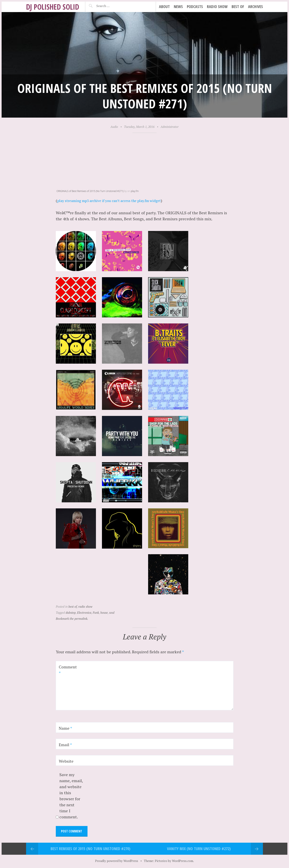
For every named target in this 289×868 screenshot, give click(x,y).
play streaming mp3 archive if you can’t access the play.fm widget (118, 201)
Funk (96, 612)
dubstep (71, 612)
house (104, 612)
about (164, 7)
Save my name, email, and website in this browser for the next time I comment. (71, 796)
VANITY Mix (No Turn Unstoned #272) (199, 848)
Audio (114, 127)
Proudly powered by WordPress (117, 860)
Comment (68, 670)
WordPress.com (183, 860)
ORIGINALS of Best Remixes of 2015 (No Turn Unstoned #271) (90, 191)
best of (238, 7)
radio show (217, 7)
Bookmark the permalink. (72, 618)
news (178, 7)
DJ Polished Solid (53, 7)
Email (65, 744)
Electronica (84, 612)
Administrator (170, 127)
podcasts (195, 7)
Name (65, 728)
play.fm (135, 191)
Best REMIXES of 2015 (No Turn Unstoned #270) (90, 848)
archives (255, 7)
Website (66, 761)
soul (112, 612)
